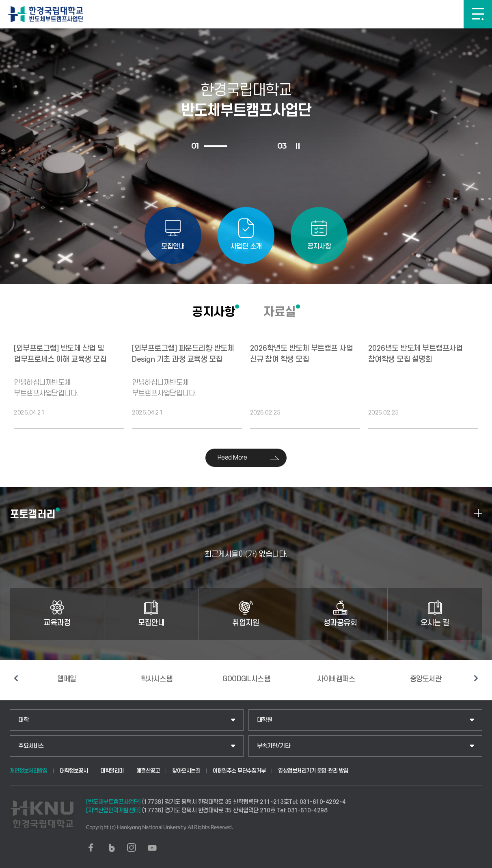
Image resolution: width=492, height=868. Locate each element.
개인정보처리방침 (28, 771)
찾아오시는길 (186, 771)
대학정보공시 (74, 771)
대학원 (265, 720)
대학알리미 (112, 771)
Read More (232, 458)
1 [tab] (216, 146)
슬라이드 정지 (298, 146)
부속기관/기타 (274, 746)
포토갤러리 (33, 514)
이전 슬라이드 (16, 678)
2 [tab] (238, 146)
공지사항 (214, 312)
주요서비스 (31, 746)
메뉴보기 (478, 14)
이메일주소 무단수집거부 (239, 771)
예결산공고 (148, 771)
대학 (23, 720)
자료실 (280, 312)
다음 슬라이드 (476, 678)
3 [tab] (261, 146)
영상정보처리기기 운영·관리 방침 (313, 771)
